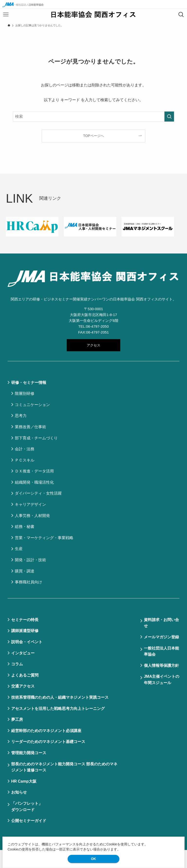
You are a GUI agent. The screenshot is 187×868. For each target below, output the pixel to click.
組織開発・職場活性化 (34, 482)
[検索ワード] (93, 117)
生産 (19, 549)
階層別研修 (25, 393)
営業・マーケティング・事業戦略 (44, 538)
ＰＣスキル (25, 460)
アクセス (93, 345)
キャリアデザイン (30, 504)
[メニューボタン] (6, 15)
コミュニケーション (32, 405)
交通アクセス (23, 686)
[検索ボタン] (181, 15)
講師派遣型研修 (25, 631)
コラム (17, 664)
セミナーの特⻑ (25, 620)
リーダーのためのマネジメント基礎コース (48, 742)
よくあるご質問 (25, 675)
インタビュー (23, 653)
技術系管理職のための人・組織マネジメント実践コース (60, 697)
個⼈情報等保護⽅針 (161, 665)
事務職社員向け (28, 582)
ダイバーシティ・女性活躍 (38, 493)
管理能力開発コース (29, 753)
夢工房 (17, 719)
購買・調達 (25, 571)
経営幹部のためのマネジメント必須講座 (46, 731)
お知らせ (19, 792)
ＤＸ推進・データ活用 (34, 471)
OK (93, 859)
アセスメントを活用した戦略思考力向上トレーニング (58, 709)
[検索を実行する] (169, 117)
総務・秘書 (25, 527)
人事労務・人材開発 (32, 516)
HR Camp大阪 (24, 781)
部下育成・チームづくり (36, 438)
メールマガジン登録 (161, 637)
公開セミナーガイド (29, 821)
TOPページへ (93, 136)
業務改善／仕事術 (30, 427)
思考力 (21, 416)
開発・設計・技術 (30, 560)
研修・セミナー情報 (29, 383)
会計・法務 (25, 449)
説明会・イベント (27, 642)
